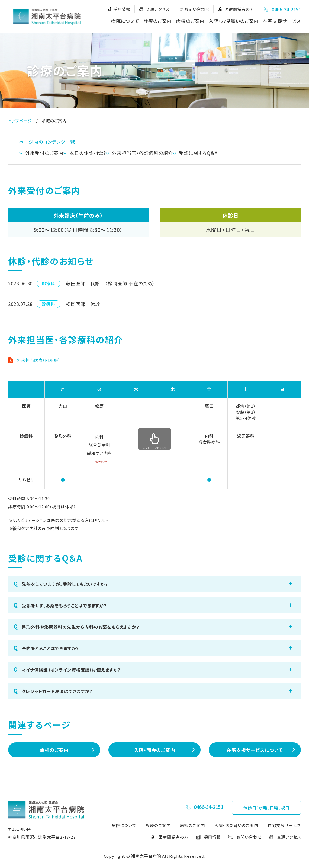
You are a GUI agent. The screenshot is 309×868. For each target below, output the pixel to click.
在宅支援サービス (282, 21)
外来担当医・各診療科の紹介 (159, 154)
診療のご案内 (158, 21)
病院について (125, 21)
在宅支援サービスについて (255, 752)
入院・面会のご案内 (154, 752)
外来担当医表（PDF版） (39, 363)
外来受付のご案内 (44, 154)
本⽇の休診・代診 (96, 154)
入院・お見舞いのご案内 (234, 21)
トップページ (20, 121)
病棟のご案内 (190, 21)
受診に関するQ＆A (223, 154)
